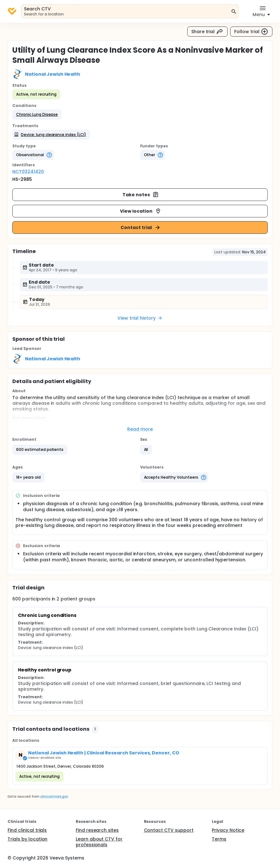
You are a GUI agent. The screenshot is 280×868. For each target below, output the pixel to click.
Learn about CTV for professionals (99, 842)
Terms (219, 839)
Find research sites (97, 830)
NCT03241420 (28, 172)
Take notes (141, 195)
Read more (140, 429)
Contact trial (141, 227)
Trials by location (27, 839)
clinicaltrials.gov (54, 797)
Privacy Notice (228, 830)
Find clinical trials (27, 830)
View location (141, 211)
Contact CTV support (169, 830)
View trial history (140, 318)
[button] (37, 115)
